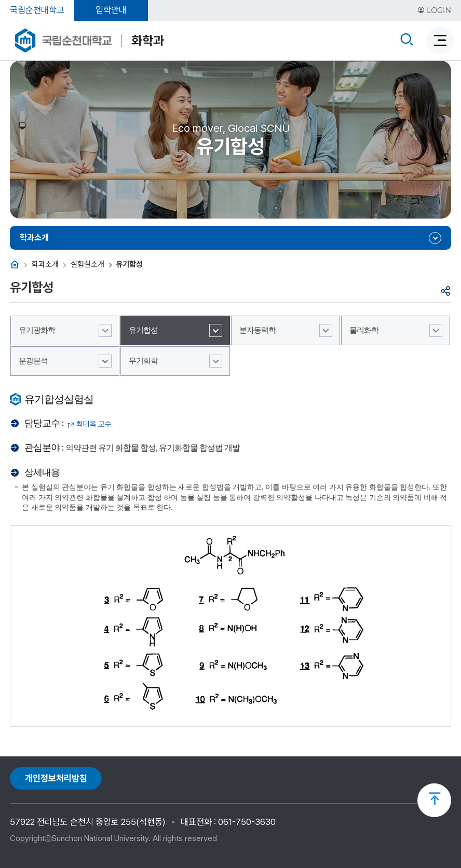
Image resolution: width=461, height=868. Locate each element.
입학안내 (111, 10)
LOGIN (434, 10)
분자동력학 (257, 330)
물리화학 (364, 330)
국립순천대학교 (37, 10)
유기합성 (143, 330)
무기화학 (143, 361)
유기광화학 (37, 330)
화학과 (148, 40)
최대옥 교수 (93, 424)
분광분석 (33, 361)
